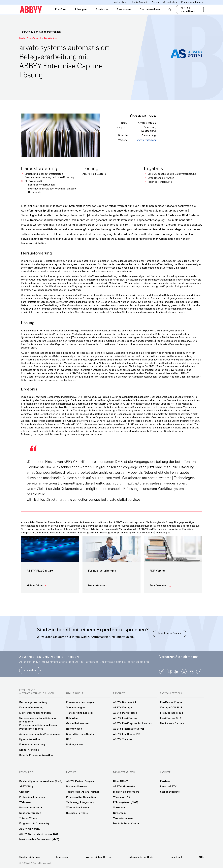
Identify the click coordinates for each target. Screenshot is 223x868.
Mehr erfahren (35, 586)
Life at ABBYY (168, 787)
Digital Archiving (29, 750)
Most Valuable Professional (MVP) (39, 840)
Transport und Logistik (80, 713)
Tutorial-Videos (28, 818)
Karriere (165, 781)
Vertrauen (119, 808)
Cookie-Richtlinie (30, 857)
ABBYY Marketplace (125, 713)
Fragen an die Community (34, 824)
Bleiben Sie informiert (126, 792)
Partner (155, 2)
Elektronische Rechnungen (35, 713)
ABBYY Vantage (123, 708)
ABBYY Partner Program (80, 781)
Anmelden (30, 670)
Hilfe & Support (139, 2)
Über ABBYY (121, 781)
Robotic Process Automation (36, 755)
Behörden (72, 718)
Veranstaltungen (123, 818)
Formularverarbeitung (32, 745)
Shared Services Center (80, 734)
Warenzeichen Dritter (98, 857)
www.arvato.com (146, 140)
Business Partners (77, 787)
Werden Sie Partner (78, 808)
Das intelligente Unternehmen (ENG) (41, 781)
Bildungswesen (75, 745)
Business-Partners (77, 813)
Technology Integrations (80, 802)
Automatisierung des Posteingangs (40, 734)
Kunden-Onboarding (31, 708)
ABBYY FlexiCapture (125, 718)
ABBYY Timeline (123, 739)
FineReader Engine (171, 702)
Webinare (25, 802)
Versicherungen (76, 708)
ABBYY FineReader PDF (127, 734)
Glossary (24, 792)
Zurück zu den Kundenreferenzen (40, 32)
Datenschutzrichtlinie (140, 857)
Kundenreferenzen (30, 813)
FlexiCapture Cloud (172, 713)
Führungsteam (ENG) (126, 802)
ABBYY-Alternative (124, 787)
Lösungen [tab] (81, 9)
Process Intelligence (31, 729)
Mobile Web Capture (172, 723)
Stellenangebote (170, 792)
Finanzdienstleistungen (80, 702)
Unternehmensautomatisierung (38, 718)
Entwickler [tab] (102, 9)
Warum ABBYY (122, 797)
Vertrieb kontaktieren (188, 9)
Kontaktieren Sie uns (170, 634)
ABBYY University (30, 829)
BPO (69, 739)
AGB (201, 857)
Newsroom (119, 813)
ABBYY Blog (27, 787)
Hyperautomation (30, 739)
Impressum (63, 857)
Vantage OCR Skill (171, 708)
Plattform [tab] (61, 9)
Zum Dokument (159, 586)
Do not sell (176, 857)
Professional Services (32, 797)
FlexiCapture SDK (171, 718)
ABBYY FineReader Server (129, 729)
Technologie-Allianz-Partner (83, 792)
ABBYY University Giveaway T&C (39, 834)
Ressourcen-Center (31, 808)
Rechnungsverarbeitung (33, 702)
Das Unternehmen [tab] (150, 9)
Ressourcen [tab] (124, 9)
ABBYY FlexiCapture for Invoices (132, 723)
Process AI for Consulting (81, 797)
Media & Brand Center (126, 824)
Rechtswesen (74, 729)
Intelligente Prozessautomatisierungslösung (38, 723)
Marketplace (120, 2)
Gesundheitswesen (77, 723)
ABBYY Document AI (125, 702)
